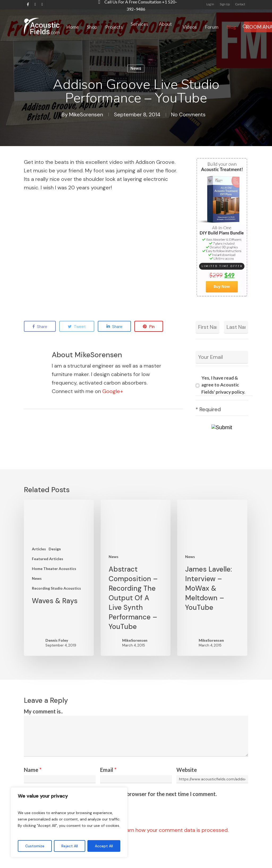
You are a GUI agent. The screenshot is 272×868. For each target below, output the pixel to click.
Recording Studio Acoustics (56, 588)
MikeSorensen (85, 114)
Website (187, 770)
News (136, 68)
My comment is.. (43, 711)
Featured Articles (48, 559)
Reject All (70, 846)
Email (108, 770)
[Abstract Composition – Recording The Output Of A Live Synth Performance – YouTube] (136, 578)
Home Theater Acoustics (54, 569)
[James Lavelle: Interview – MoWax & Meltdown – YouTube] (212, 578)
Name (33, 770)
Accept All (104, 846)
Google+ (113, 391)
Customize (35, 846)
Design (55, 549)
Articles (39, 549)
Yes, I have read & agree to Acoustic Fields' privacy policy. (223, 385)
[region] (69, 822)
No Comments (188, 114)
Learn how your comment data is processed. (175, 830)
